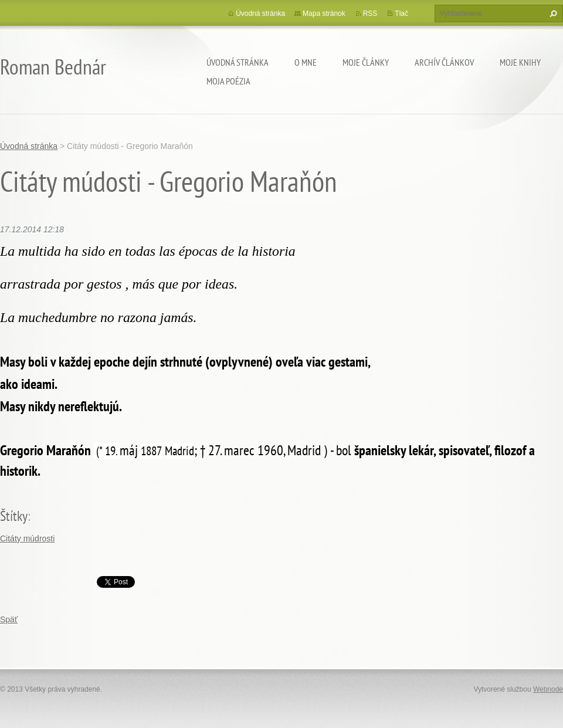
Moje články (366, 62)
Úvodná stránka (238, 62)
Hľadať (552, 13)
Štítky (14, 516)
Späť (9, 619)
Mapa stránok (324, 13)
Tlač (401, 13)
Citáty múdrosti (27, 539)
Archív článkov (444, 62)
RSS (370, 13)
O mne (306, 62)
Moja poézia (228, 81)
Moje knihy (520, 62)
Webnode (548, 689)
